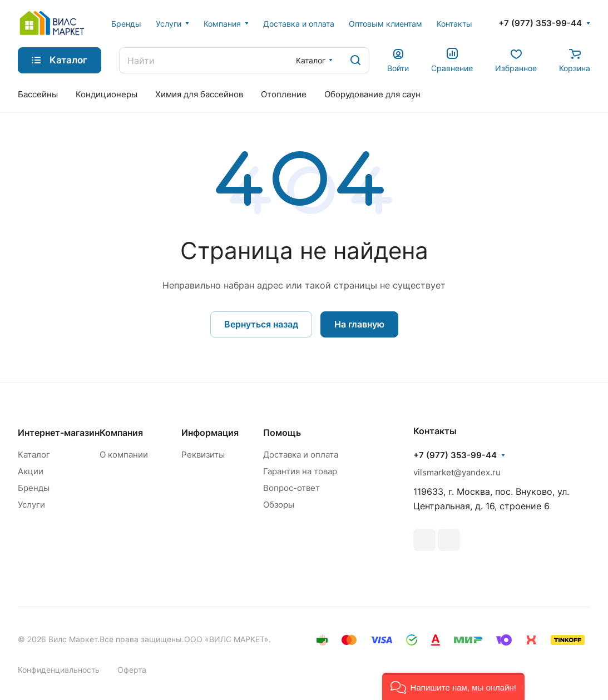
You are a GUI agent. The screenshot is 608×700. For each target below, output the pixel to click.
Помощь (282, 433)
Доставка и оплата (301, 455)
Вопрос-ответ (291, 488)
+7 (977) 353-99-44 (540, 23)
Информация (210, 433)
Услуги (31, 505)
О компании (124, 455)
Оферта (132, 670)
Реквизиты (203, 455)
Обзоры (279, 505)
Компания (121, 433)
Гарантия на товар (300, 471)
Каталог (34, 455)
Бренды (34, 488)
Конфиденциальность (59, 670)
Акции (31, 471)
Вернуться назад (261, 324)
